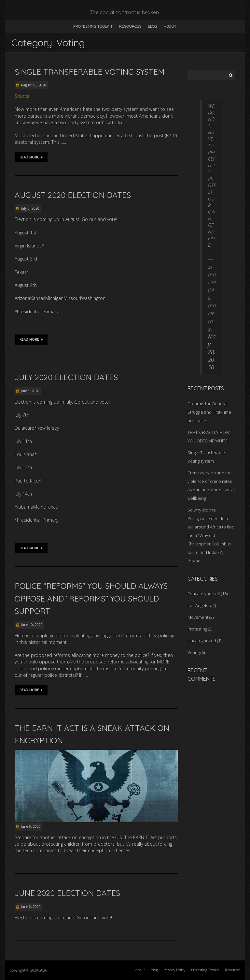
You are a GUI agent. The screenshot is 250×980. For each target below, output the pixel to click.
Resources (130, 26)
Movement (198, 617)
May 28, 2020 (212, 352)
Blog (153, 26)
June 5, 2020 (31, 826)
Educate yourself (204, 594)
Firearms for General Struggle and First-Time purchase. (209, 412)
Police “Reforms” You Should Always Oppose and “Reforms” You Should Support (91, 598)
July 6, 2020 (30, 208)
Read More (31, 157)
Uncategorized (202, 641)
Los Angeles (199, 605)
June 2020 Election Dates (67, 893)
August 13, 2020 (34, 85)
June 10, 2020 (32, 625)
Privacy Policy (174, 970)
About (170, 26)
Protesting (197, 629)
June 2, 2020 (31, 907)
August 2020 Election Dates (73, 195)
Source (22, 96)
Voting (194, 652)
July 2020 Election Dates (66, 377)
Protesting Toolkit (93, 26)
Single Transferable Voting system (90, 72)
